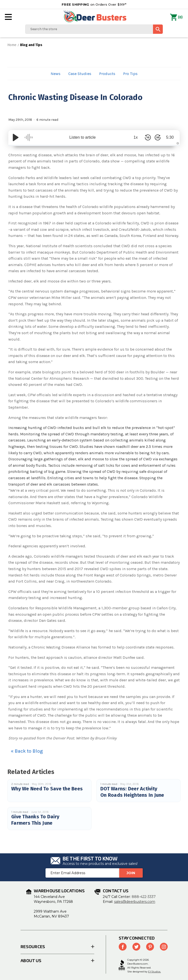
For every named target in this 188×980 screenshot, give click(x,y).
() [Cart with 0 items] (176, 17)
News (56, 74)
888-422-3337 (144, 897)
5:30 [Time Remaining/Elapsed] (170, 137)
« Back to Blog (27, 751)
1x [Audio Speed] (136, 137)
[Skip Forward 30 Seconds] (158, 137)
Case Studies (80, 74)
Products (107, 74)
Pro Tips (130, 74)
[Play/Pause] (16, 137)
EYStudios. (154, 972)
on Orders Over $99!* (94, 4)
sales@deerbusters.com (135, 902)
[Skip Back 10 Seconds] (148, 137)
